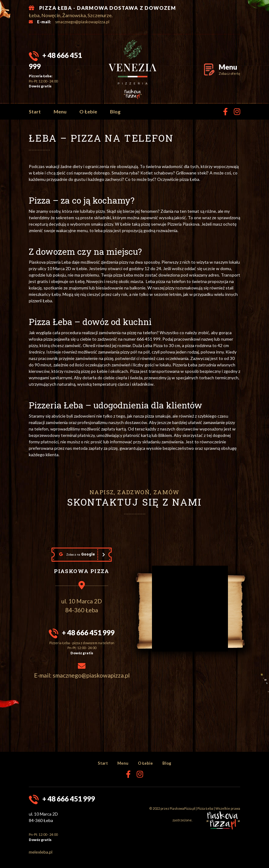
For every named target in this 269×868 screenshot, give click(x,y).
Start (35, 111)
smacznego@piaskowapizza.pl (82, 22)
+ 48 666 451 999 (88, 633)
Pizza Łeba (205, 808)
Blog (115, 111)
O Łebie (88, 111)
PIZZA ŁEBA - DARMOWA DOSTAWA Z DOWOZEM (108, 8)
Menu (60, 111)
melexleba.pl (41, 852)
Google (77, 554)
